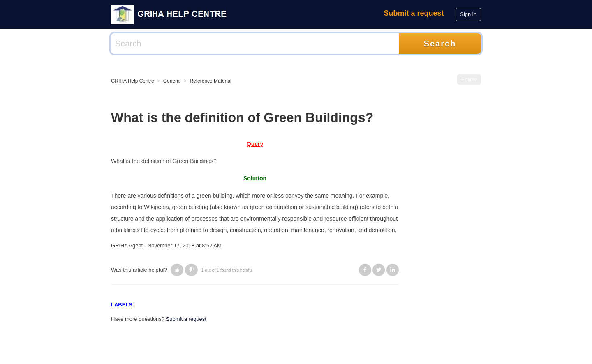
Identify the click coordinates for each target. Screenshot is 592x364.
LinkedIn (393, 270)
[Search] (255, 44)
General (172, 81)
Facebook (365, 270)
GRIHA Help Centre (133, 81)
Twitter (379, 270)
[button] (177, 270)
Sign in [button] (468, 14)
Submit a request (414, 13)
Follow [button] (469, 79)
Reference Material (210, 81)
